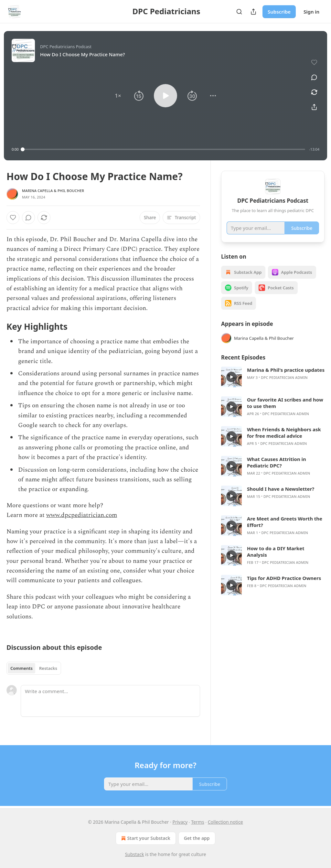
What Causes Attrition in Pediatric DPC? (277, 462)
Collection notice (225, 822)
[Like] (13, 218)
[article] (273, 377)
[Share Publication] (253, 12)
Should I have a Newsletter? (281, 489)
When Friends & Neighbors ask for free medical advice (284, 433)
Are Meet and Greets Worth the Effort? (285, 522)
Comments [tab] (21, 668)
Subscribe (279, 12)
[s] (231, 377)
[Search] (239, 12)
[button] (118, 96)
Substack (135, 854)
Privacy (180, 822)
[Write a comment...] (110, 701)
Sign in (311, 12)
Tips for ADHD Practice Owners (284, 578)
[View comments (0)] (314, 77)
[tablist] (34, 668)
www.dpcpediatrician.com (82, 515)
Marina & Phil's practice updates (286, 370)
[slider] (164, 149)
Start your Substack (145, 838)
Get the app (197, 838)
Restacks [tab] (48, 668)
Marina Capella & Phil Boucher (53, 191)
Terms (198, 822)
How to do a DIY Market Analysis (276, 552)
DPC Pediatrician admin (284, 377)
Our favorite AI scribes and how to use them (285, 403)
